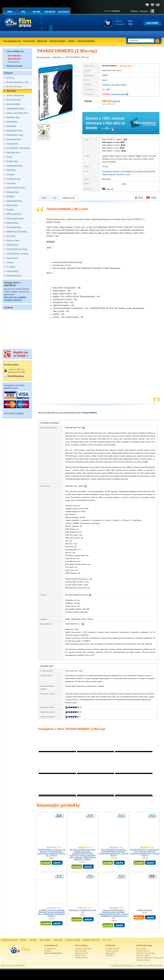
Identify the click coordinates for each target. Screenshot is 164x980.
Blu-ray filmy (111, 953)
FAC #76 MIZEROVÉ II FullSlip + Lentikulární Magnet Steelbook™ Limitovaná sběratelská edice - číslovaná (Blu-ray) (114, 852)
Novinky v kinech (143, 955)
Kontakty (72, 41)
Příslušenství (14, 62)
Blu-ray (105, 80)
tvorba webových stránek (153, 966)
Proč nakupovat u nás (12, 41)
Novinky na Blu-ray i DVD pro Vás (150, 958)
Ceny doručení (29, 41)
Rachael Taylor (150, 171)
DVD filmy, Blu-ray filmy (146, 953)
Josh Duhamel (127, 171)
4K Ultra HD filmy (113, 949)
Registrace (144, 11)
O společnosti (50, 949)
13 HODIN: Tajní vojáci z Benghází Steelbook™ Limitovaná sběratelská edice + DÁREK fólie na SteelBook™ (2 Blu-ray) (52, 913)
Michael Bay (107, 179)
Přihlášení (134, 11)
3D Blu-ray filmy (112, 951)
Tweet (124, 184)
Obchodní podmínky (57, 41)
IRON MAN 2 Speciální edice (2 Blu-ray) (83, 911)
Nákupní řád (42, 41)
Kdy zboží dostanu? (118, 94)
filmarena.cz (130, 966)
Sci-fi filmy (115, 85)
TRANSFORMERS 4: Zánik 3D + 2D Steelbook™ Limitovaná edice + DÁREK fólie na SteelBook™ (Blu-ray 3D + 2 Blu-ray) (52, 852)
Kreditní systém (81, 958)
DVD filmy (110, 955)
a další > (128, 174)
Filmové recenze (143, 951)
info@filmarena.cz (16, 376)
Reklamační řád (81, 953)
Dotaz (140, 197)
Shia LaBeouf (107, 171)
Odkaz (154, 197)
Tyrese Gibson (138, 171)
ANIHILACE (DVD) (145, 910)
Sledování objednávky (86, 41)
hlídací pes (110, 189)
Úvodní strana (44, 57)
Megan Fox (117, 171)
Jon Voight (120, 174)
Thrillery (124, 85)
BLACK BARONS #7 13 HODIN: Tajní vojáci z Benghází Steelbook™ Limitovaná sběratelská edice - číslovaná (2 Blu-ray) (145, 852)
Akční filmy (57, 57)
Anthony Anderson (109, 174)
